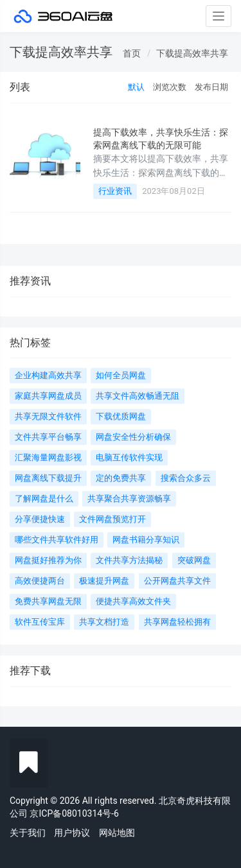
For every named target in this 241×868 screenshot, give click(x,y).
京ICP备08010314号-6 (74, 813)
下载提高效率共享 (192, 53)
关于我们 (28, 833)
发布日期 (211, 87)
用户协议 (72, 833)
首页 (132, 53)
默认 (136, 87)
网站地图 (117, 833)
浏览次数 (170, 87)
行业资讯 (115, 191)
